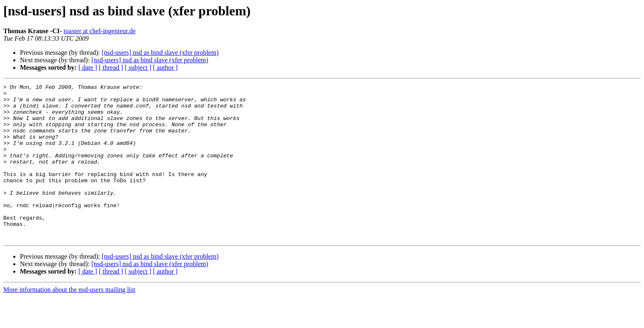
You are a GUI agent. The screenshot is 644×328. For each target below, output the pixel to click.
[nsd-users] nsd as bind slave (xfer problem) (160, 53)
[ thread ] (111, 67)
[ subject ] (138, 67)
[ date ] (88, 67)
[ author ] (165, 67)
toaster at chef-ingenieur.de (100, 31)
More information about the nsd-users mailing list (69, 321)
